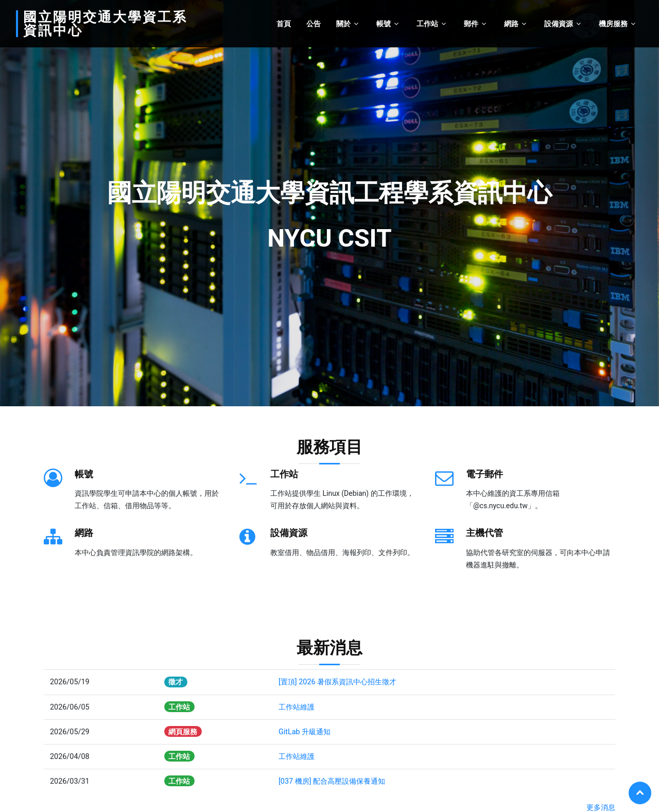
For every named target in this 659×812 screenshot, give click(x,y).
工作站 (427, 24)
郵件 (471, 24)
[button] (16, 203)
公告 (314, 24)
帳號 (384, 24)
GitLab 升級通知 (305, 732)
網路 (511, 24)
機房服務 (613, 24)
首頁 (284, 24)
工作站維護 (297, 707)
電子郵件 (484, 474)
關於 (343, 24)
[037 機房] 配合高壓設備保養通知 (332, 781)
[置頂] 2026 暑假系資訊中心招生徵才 (337, 682)
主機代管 (484, 533)
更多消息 (601, 808)
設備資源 (559, 24)
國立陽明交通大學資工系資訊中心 (105, 24)
